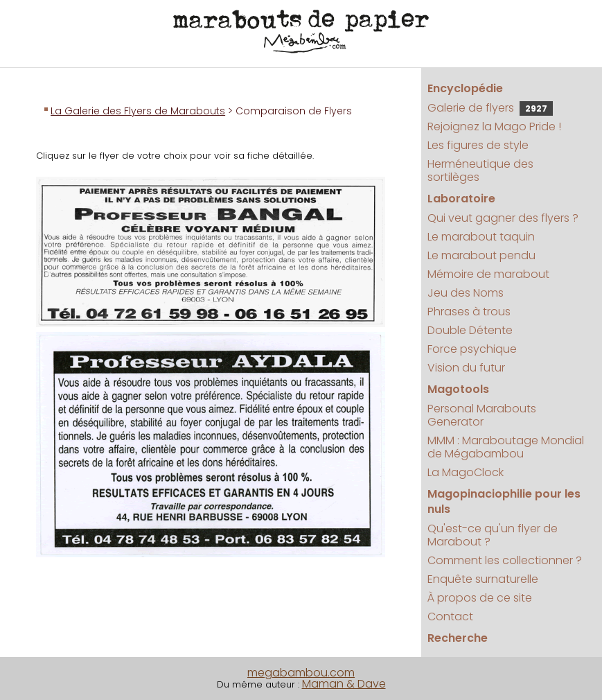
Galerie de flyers (490, 108)
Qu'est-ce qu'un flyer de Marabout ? (493, 535)
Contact (450, 616)
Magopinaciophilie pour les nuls (504, 501)
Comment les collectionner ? (505, 560)
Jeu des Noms (466, 293)
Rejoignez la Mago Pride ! (494, 126)
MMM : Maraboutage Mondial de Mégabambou (506, 447)
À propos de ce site (480, 598)
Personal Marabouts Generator (482, 415)
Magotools (458, 389)
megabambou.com (301, 673)
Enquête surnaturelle (483, 579)
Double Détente (470, 330)
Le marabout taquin (481, 237)
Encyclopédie (465, 88)
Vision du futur (466, 368)
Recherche (458, 638)
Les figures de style (478, 145)
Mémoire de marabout (488, 274)
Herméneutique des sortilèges (480, 170)
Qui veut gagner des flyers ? (503, 218)
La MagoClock (466, 472)
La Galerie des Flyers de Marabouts (138, 111)
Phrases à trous (469, 312)
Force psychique (472, 349)
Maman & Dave (344, 684)
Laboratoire (461, 199)
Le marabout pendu (481, 255)
